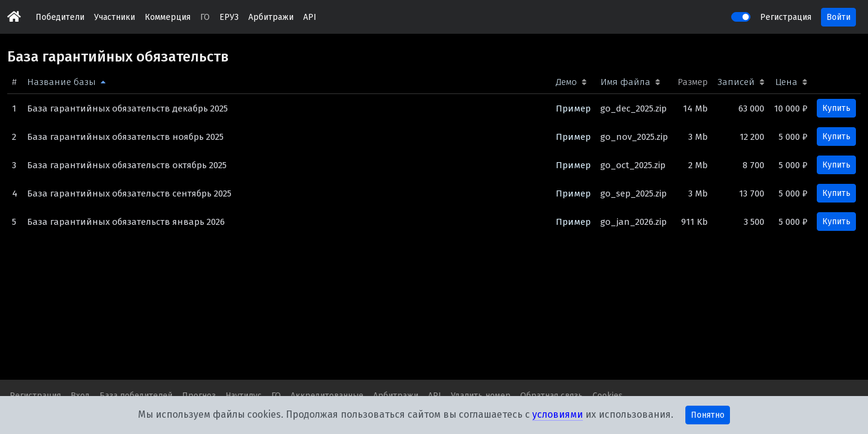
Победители (60, 17)
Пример (573, 108)
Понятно (708, 415)
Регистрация (786, 17)
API (310, 17)
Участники (115, 17)
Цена (786, 82)
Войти (838, 17)
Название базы (61, 82)
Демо (566, 82)
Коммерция (168, 17)
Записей (736, 82)
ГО (205, 17)
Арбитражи (271, 17)
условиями (558, 414)
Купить (836, 108)
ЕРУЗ (229, 17)
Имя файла (625, 82)
